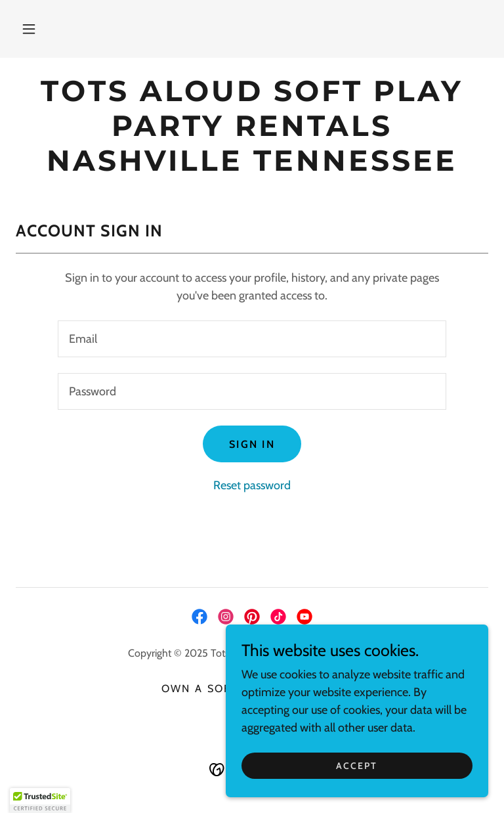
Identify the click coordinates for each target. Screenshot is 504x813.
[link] (252, 167)
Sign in (252, 444)
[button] (29, 29)
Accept (357, 766)
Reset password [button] (252, 485)
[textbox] (252, 339)
